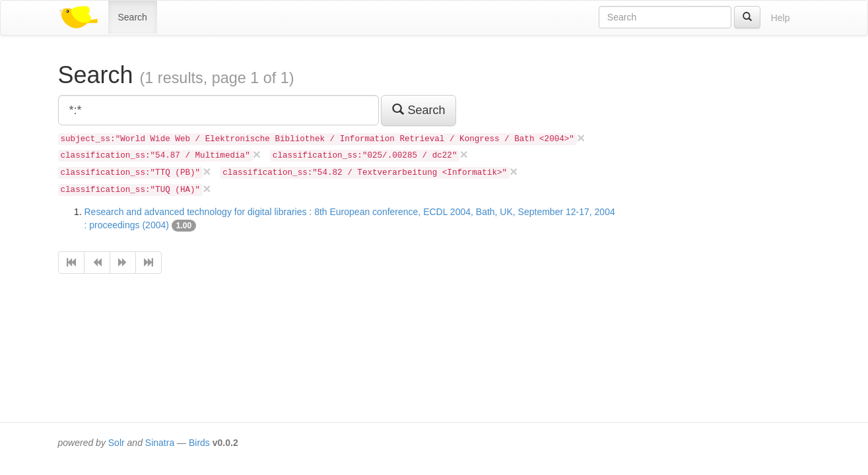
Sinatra (160, 443)
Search (133, 17)
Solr (117, 443)
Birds (199, 443)
